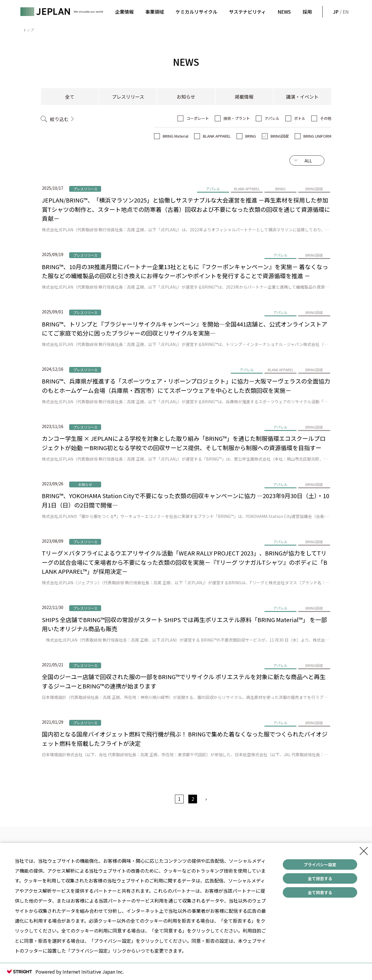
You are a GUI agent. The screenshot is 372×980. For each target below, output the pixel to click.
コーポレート (198, 118)
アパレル (272, 118)
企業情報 (124, 12)
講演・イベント (302, 97)
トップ (28, 30)
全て (70, 97)
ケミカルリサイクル (196, 12)
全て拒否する (320, 878)
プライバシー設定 (320, 864)
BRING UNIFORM (317, 136)
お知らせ (186, 97)
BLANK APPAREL (217, 136)
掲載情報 (244, 97)
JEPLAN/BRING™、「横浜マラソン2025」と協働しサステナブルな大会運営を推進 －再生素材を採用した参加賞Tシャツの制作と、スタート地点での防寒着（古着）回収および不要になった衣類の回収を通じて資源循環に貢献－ (186, 209)
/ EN (340, 12)
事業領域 (155, 12)
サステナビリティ (247, 12)
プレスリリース (128, 97)
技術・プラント (237, 118)
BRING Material (176, 136)
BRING (251, 136)
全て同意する (320, 892)
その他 (326, 118)
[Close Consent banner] (364, 851)
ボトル (300, 118)
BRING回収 (280, 136)
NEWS (284, 12)
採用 (307, 12)
